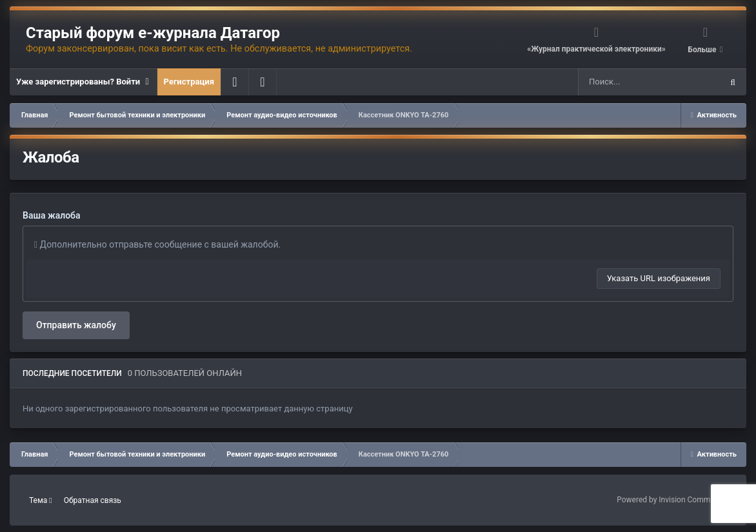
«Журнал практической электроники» (596, 49)
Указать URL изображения (659, 278)
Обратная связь (93, 500)
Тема (41, 500)
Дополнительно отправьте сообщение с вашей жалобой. (157, 244)
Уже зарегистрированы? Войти (83, 82)
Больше (703, 50)
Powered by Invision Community (672, 500)
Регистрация (189, 82)
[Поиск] (625, 82)
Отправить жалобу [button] (76, 325)
